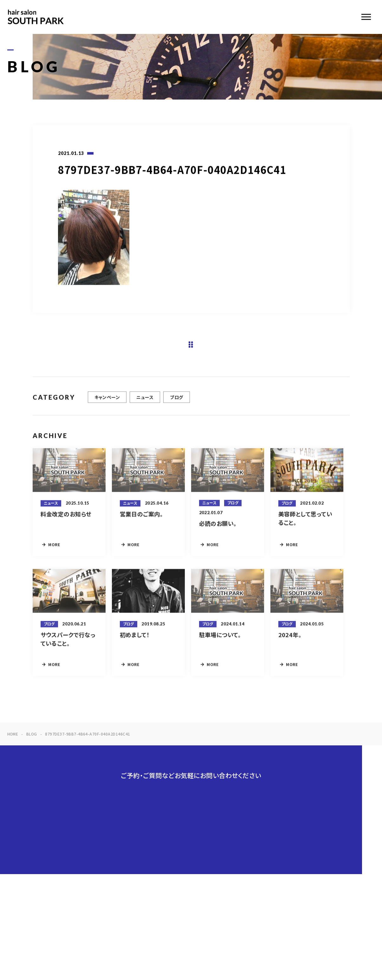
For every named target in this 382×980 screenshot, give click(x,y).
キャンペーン (107, 402)
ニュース (145, 402)
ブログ (176, 402)
